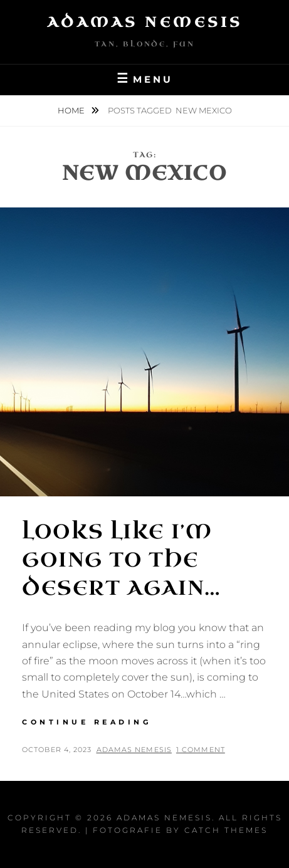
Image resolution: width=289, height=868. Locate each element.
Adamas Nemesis (145, 22)
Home (72, 110)
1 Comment (201, 750)
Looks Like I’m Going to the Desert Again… (122, 560)
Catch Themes (226, 830)
